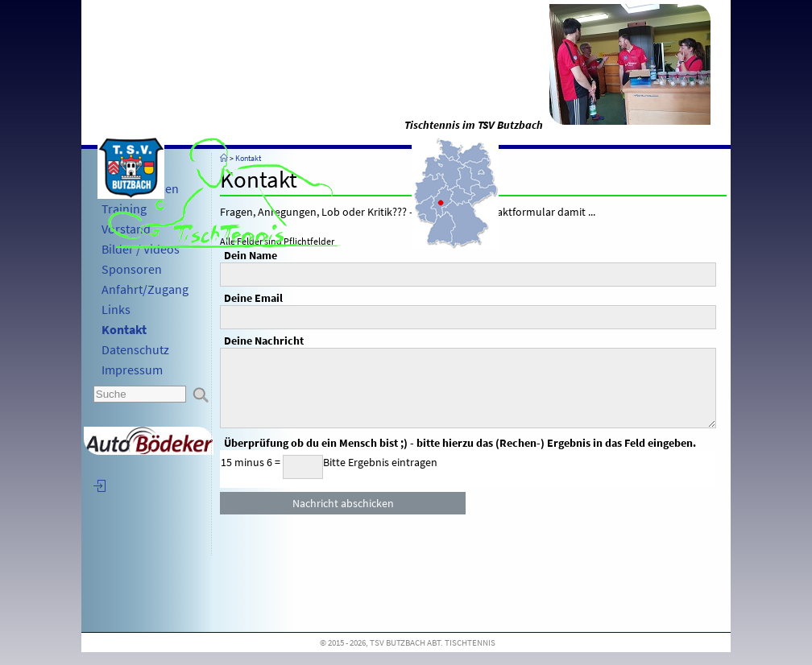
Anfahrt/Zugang (145, 289)
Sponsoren (132, 269)
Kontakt (124, 329)
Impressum (132, 370)
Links (116, 309)
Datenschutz (135, 349)
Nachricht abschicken (343, 503)
